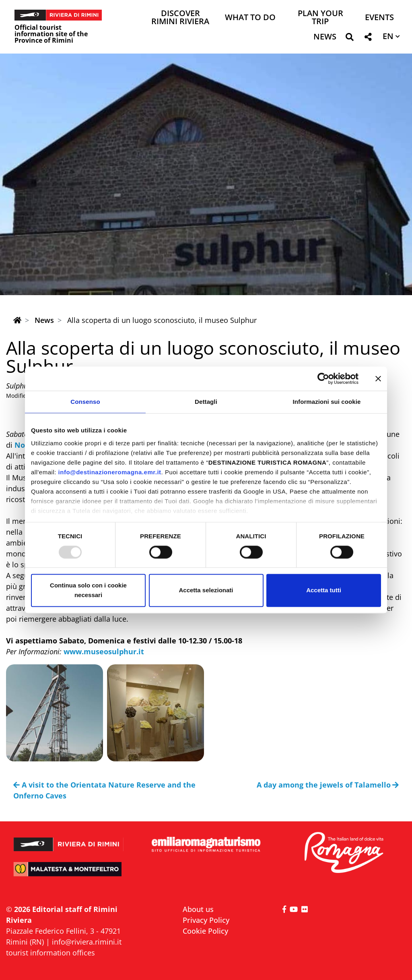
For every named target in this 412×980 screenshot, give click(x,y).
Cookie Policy (205, 931)
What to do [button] (250, 18)
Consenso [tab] (85, 402)
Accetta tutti (324, 590)
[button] (349, 38)
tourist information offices (50, 953)
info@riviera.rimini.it (87, 942)
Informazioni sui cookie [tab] (327, 402)
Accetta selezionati (206, 590)
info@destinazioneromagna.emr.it (110, 472)
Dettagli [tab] (206, 402)
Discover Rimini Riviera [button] (180, 18)
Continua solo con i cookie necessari (88, 590)
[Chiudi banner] (378, 378)
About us (198, 909)
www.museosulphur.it (104, 651)
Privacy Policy (206, 920)
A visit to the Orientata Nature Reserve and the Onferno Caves (104, 790)
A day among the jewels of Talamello (328, 785)
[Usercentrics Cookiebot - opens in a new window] (323, 378)
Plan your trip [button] (320, 18)
